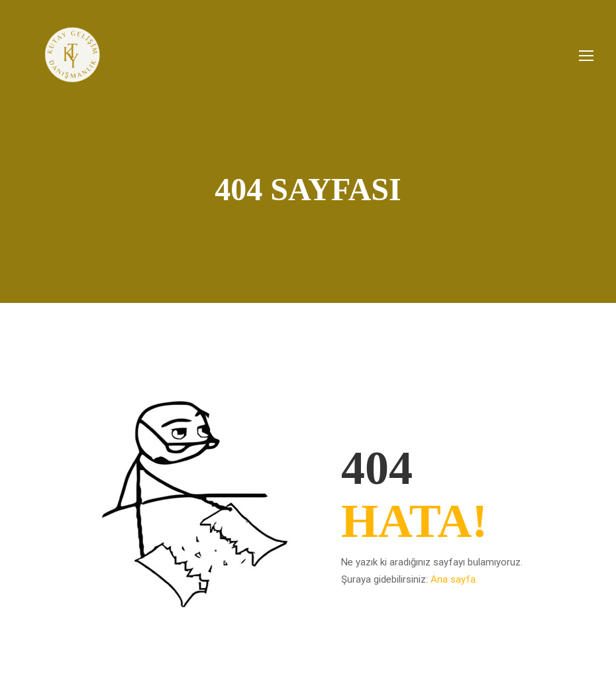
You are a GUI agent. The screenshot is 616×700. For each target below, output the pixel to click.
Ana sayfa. (454, 579)
